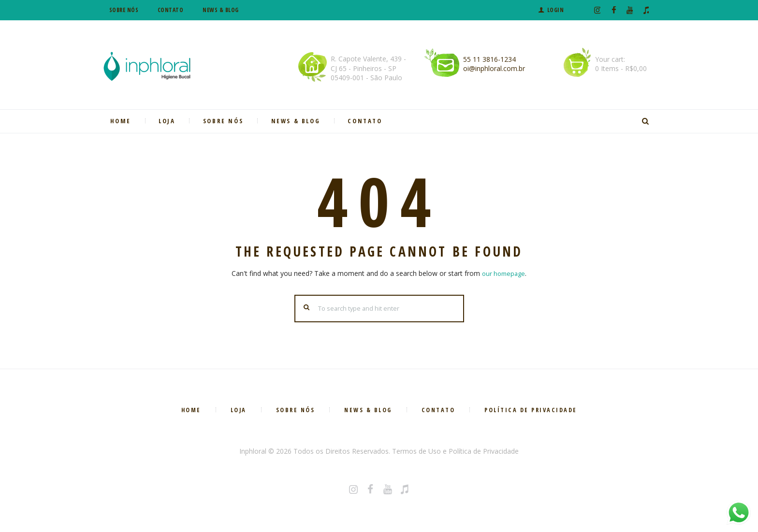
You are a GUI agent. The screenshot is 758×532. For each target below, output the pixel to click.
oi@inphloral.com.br (494, 68)
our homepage (504, 273)
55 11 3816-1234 (489, 59)
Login (556, 10)
